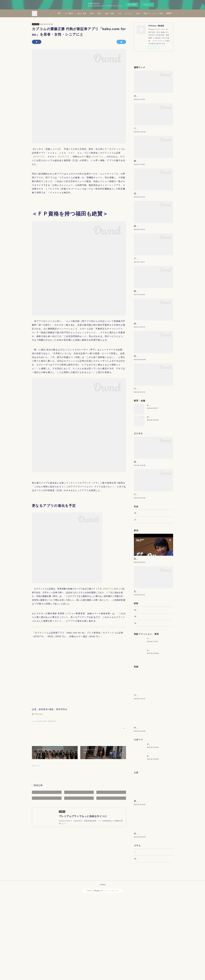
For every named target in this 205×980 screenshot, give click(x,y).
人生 (143, 13)
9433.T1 (64, 157)
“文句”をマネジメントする (145, 934)
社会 (161, 13)
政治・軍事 (105, 13)
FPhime (39, 714)
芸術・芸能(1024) (50, 721)
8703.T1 (39, 157)
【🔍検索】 (92, 13)
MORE (169, 13)
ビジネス (152, 13)
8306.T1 (108, 589)
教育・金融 (133, 13)
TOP (82, 13)
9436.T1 (98, 157)
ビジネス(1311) (37, 721)
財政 (115, 13)
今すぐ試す (132, 5)
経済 (123, 13)
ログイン (147, 5)
